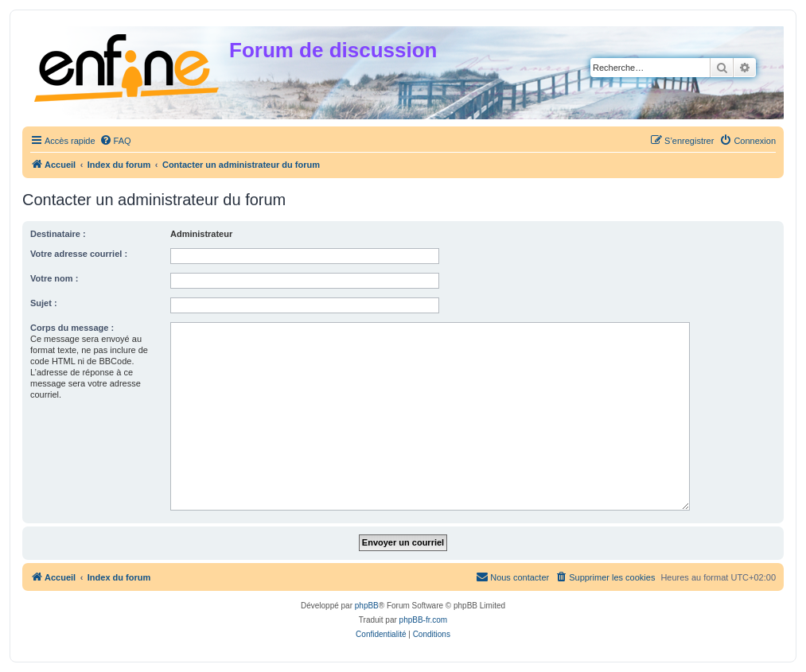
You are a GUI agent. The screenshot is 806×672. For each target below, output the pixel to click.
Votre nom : (54, 278)
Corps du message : (72, 328)
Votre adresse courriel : (79, 254)
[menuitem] (115, 141)
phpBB (367, 606)
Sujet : (44, 303)
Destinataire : (58, 234)
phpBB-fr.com (424, 620)
